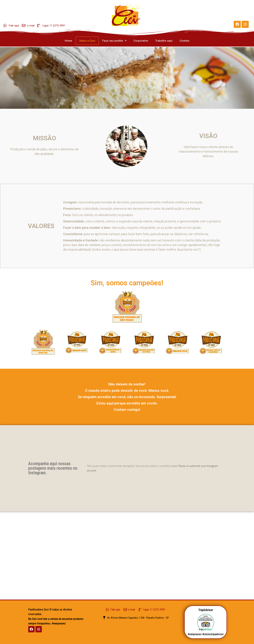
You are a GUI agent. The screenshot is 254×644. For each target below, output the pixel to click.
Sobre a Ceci (87, 41)
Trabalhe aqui (164, 41)
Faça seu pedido (114, 41)
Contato (185, 41)
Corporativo (141, 41)
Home (68, 41)
